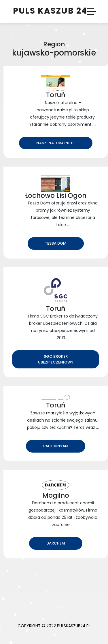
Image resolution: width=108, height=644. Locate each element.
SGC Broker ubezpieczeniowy (56, 359)
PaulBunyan (56, 446)
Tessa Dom (56, 243)
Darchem (56, 543)
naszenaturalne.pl (56, 143)
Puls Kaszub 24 (50, 11)
